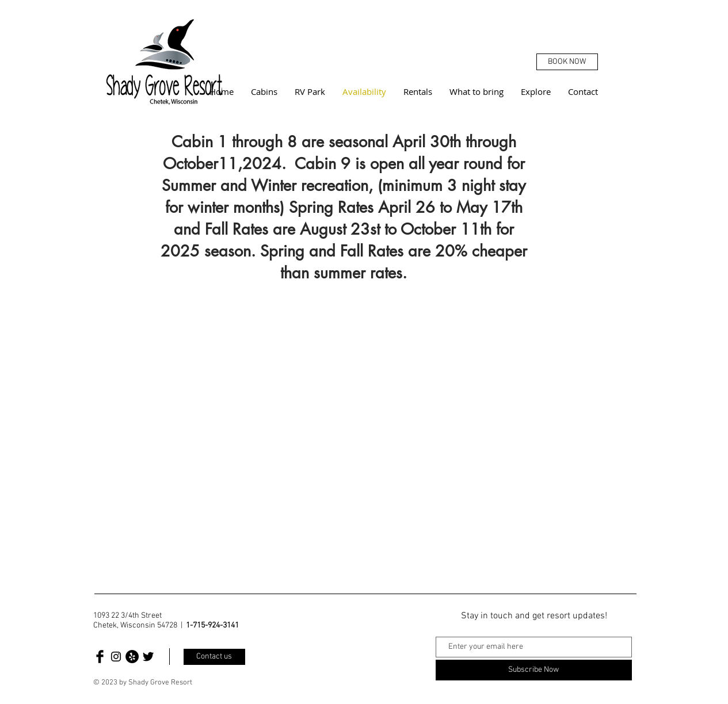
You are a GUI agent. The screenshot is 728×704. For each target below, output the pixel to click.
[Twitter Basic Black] (148, 657)
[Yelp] (132, 657)
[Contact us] (214, 657)
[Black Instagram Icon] (116, 657)
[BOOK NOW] (567, 62)
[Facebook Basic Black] (100, 657)
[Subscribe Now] (534, 670)
